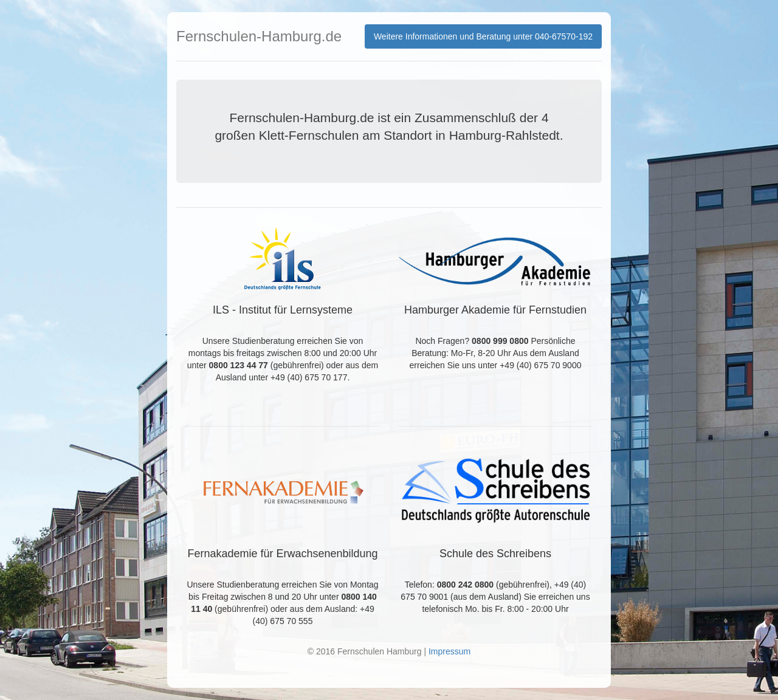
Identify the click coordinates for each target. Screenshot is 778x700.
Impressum (449, 651)
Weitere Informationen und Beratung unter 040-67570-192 (483, 36)
